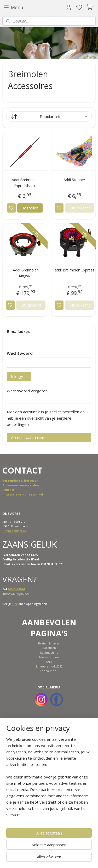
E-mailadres (18, 331)
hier (15, 604)
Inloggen (19, 376)
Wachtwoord (20, 353)
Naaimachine (49, 652)
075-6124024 (16, 589)
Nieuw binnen (49, 657)
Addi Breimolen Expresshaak (25, 183)
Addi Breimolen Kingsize (26, 273)
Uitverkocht (80, 208)
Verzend (9, 480)
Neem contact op (15, 531)
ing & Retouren (27, 480)
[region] (49, 779)
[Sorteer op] (49, 116)
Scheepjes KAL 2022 (49, 666)
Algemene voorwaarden (21, 485)
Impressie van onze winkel (23, 494)
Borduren (49, 648)
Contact (8, 490)
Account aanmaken (28, 437)
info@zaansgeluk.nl (16, 594)
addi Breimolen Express (74, 270)
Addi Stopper (74, 180)
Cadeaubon (48, 671)
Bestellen (30, 208)
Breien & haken (49, 643)
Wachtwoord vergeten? (28, 391)
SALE (49, 662)
